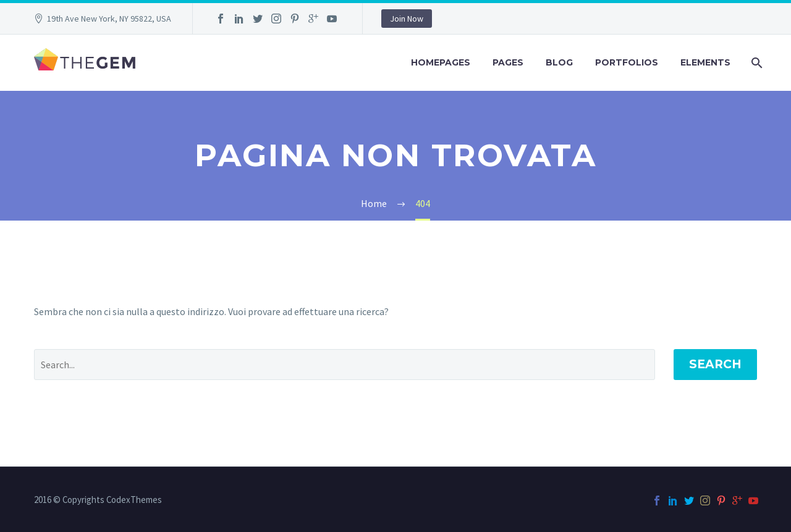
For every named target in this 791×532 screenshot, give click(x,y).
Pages (508, 62)
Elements (705, 62)
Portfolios (627, 62)
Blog (559, 62)
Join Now (407, 19)
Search (715, 364)
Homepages (441, 62)
